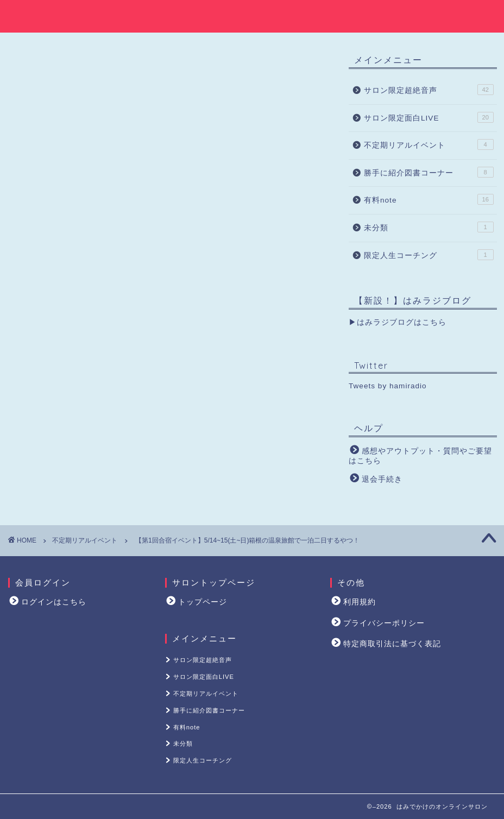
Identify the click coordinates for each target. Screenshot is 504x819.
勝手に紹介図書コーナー (429, 173)
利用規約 (360, 602)
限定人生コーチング (429, 256)
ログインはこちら (54, 602)
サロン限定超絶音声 (429, 91)
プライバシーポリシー (384, 623)
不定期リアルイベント (52, 66)
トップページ (203, 602)
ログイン (155, 355)
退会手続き (382, 480)
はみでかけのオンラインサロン (252, 15)
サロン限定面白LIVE (429, 118)
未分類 (429, 229)
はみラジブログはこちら (402, 324)
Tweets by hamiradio (388, 388)
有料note (429, 201)
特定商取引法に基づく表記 (392, 644)
